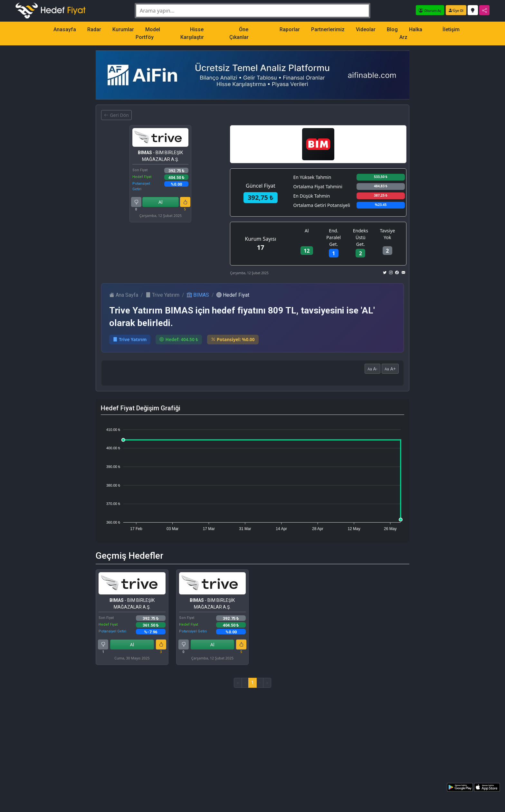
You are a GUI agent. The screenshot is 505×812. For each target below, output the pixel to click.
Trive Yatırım (162, 295)
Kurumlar (123, 29)
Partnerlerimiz (328, 29)
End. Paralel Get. (333, 237)
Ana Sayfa (124, 295)
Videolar (366, 29)
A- (372, 369)
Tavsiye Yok (387, 234)
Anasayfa (65, 29)
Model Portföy (148, 33)
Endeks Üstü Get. (361, 237)
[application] (252, 476)
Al (161, 202)
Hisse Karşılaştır (192, 33)
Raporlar (290, 29)
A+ (390, 369)
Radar (94, 29)
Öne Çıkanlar (239, 33)
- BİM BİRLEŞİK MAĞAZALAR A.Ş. (160, 156)
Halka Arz (411, 33)
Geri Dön (116, 115)
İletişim (451, 29)
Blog (392, 29)
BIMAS (198, 295)
